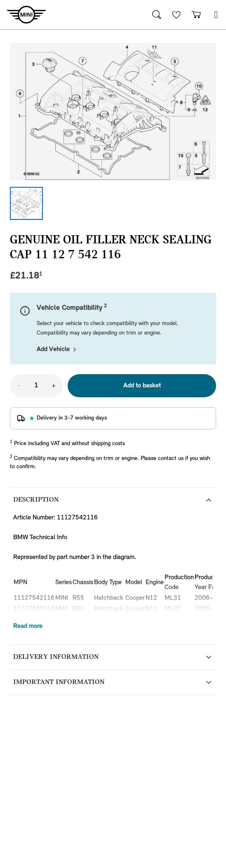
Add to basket (142, 386)
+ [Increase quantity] (54, 386)
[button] (216, 15)
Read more (28, 626)
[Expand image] (113, 112)
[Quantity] (36, 386)
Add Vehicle (57, 349)
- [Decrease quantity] (19, 386)
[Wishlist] (177, 15)
